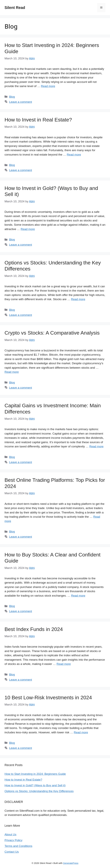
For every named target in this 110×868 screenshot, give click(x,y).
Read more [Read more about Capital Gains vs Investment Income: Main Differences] (96, 446)
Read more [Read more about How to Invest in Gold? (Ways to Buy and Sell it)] (28, 229)
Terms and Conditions (18, 846)
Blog (12, 97)
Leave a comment (20, 102)
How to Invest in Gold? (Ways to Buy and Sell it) (35, 785)
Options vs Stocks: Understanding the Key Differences (39, 791)
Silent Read (15, 8)
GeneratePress (71, 863)
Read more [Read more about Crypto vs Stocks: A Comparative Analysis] (12, 372)
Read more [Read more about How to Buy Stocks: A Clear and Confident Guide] (78, 596)
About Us (10, 834)
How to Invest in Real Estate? (38, 120)
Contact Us (12, 852)
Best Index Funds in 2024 (34, 629)
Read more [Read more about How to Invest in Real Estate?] (74, 155)
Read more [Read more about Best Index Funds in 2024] (64, 664)
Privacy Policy (13, 840)
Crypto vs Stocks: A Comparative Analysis (52, 333)
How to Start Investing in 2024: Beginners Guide (35, 774)
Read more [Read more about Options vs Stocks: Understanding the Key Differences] (78, 299)
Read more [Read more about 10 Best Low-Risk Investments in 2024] (81, 732)
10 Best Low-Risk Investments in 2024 (48, 697)
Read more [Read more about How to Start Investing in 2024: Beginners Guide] (48, 86)
